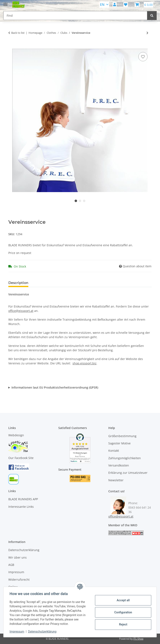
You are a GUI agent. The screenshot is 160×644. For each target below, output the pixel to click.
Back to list (18, 33)
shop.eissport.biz (84, 363)
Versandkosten (119, 465)
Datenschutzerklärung (43, 631)
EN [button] (102, 5)
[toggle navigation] (5, 3)
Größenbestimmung (122, 436)
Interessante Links (21, 507)
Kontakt (114, 451)
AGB (11, 565)
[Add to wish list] (143, 57)
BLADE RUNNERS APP (23, 499)
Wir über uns (17, 557)
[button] (115, 5)
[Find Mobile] (75, 16)
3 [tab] (84, 201)
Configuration (122, 612)
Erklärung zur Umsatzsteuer (128, 473)
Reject (122, 624)
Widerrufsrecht (19, 580)
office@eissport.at (21, 311)
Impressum (17, 631)
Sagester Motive (119, 443)
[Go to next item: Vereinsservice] (147, 33)
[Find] (152, 16)
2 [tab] (80, 201)
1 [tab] (76, 201)
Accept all (122, 600)
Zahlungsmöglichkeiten (125, 458)
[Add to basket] (12, 46)
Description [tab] (18, 283)
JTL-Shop (138, 639)
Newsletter (116, 480)
